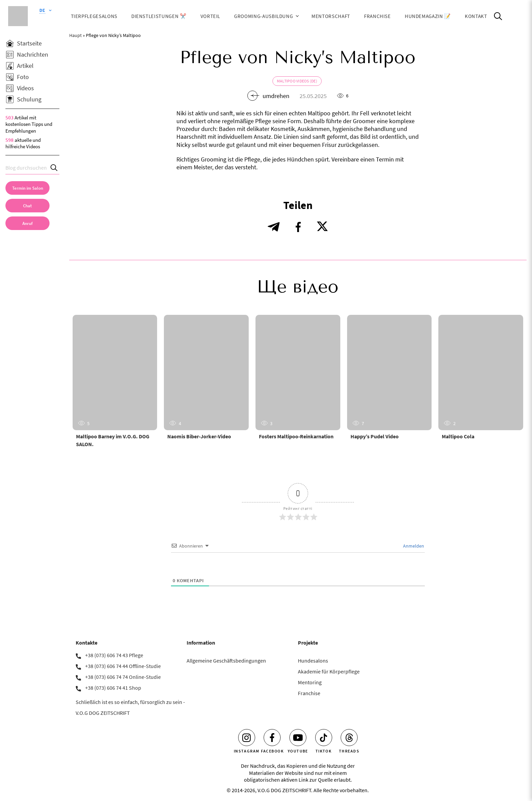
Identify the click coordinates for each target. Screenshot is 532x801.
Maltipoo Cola (458, 436)
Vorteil (211, 16)
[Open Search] (498, 16)
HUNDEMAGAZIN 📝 (428, 16)
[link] (27, 223)
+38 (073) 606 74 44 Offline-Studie (123, 666)
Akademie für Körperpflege (329, 671)
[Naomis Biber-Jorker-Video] (206, 373)
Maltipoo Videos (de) (297, 81)
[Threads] (349, 738)
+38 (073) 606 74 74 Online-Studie (123, 677)
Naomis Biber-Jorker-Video (199, 436)
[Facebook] (272, 738)
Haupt (75, 35)
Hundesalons (313, 661)
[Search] (54, 168)
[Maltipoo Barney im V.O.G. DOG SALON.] (115, 373)
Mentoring (310, 682)
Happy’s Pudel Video (375, 436)
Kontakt (476, 16)
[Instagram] (247, 738)
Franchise (377, 16)
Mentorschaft (331, 16)
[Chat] (27, 206)
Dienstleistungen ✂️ (159, 16)
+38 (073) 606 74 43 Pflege (114, 655)
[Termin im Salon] (27, 188)
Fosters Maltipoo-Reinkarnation (296, 436)
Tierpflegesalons (94, 16)
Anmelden (413, 546)
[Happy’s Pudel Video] (389, 373)
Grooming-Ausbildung (263, 16)
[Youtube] (298, 738)
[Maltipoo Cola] (481, 373)
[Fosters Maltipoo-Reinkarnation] (298, 373)
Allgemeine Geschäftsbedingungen (226, 661)
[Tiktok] (324, 738)
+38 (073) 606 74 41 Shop (113, 688)
